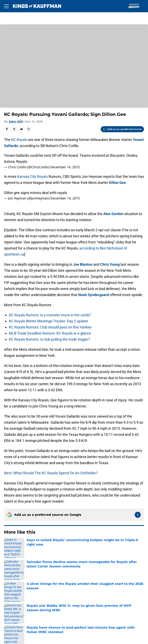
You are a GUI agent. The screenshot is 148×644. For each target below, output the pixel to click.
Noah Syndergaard (94, 295)
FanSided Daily (84, 588)
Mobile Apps (13, 588)
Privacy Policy (83, 595)
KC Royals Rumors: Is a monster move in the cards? (50, 315)
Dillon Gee (117, 183)
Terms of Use (14, 603)
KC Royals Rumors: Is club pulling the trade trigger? (50, 339)
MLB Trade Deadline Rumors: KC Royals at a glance (50, 333)
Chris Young (110, 264)
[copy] (29, 129)
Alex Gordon (113, 214)
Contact (10, 580)
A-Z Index (11, 618)
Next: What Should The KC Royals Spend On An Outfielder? (51, 473)
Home (8, 544)
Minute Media (26, 628)
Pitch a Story (13, 595)
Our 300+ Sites (83, 580)
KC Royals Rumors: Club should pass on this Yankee (50, 327)
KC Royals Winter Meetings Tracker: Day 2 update (49, 321)
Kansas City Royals (33, 176)
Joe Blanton (83, 264)
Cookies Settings (85, 618)
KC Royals (19, 140)
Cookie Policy (82, 603)
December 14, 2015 (65, 167)
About (8, 573)
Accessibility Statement (91, 610)
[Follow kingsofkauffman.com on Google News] (138, 515)
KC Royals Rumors (28, 544)
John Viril (16, 122)
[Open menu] (6, 6)
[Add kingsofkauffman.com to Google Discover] (122, 129)
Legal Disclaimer (17, 610)
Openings (79, 573)
